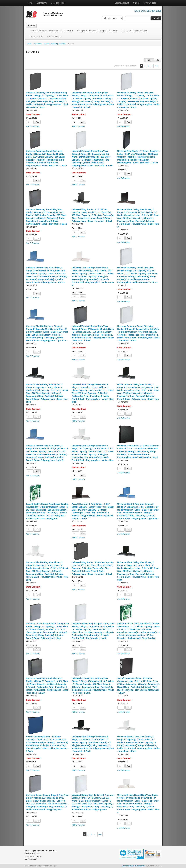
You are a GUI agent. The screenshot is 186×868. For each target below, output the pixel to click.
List (158, 60)
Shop (31, 26)
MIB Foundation (54, 37)
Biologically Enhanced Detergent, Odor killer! (97, 31)
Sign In (136, 3)
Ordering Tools (59, 3)
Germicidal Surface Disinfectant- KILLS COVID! (51, 31)
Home (30, 3)
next (157, 66)
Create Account (122, 3)
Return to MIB (36, 37)
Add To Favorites (33, 126)
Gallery (149, 60)
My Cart (151, 3)
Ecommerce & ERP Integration (134, 866)
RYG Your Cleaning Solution (135, 31)
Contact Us (42, 3)
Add (37, 122)
